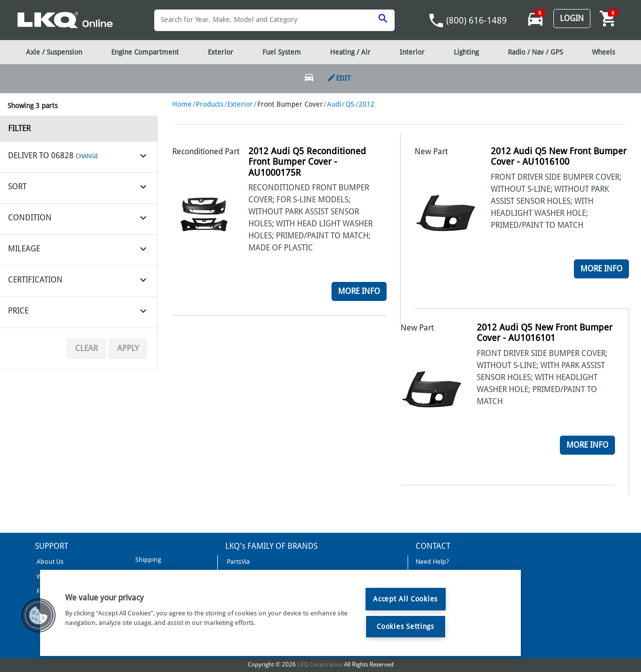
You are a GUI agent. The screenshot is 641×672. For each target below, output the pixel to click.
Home (182, 104)
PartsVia (238, 562)
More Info (359, 291)
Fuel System (282, 52)
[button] (39, 615)
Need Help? (432, 562)
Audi (334, 104)
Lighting (466, 52)
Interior (412, 52)
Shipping (147, 560)
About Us (49, 562)
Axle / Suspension (54, 52)
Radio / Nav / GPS (535, 52)
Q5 (350, 104)
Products (210, 104)
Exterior (240, 104)
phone (436, 21)
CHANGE (87, 156)
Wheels (603, 52)
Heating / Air (350, 52)
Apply (128, 348)
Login (572, 18)
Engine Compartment (145, 52)
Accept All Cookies (405, 599)
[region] (280, 613)
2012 (367, 104)
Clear (86, 348)
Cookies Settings (405, 626)
